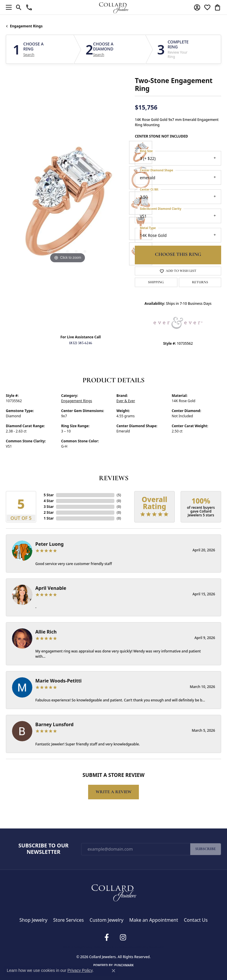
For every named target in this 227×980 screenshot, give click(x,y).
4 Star (49, 501)
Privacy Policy (92, 947)
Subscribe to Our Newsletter (43, 849)
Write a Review (114, 792)
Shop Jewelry (33, 920)
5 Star (49, 495)
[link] (29, 7)
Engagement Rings (26, 26)
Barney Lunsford (54, 724)
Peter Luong (49, 544)
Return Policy (72, 947)
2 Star (49, 512)
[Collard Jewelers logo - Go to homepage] (114, 7)
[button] (19, 7)
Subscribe (206, 849)
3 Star (49, 507)
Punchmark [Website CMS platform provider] (124, 965)
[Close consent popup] (113, 971)
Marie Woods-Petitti (59, 681)
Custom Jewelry (106, 920)
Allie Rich (46, 632)
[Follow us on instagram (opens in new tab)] (123, 937)
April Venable (51, 588)
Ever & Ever (126, 401)
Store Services (68, 920)
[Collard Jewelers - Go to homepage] (113, 891)
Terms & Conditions (116, 947)
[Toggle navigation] (7, 7)
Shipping (156, 282)
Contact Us (196, 920)
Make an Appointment (154, 920)
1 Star (49, 518)
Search (29, 55)
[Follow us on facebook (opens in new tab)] (106, 937)
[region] (67, 203)
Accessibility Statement (147, 947)
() (119, 495)
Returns (200, 282)
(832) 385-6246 (81, 343)
